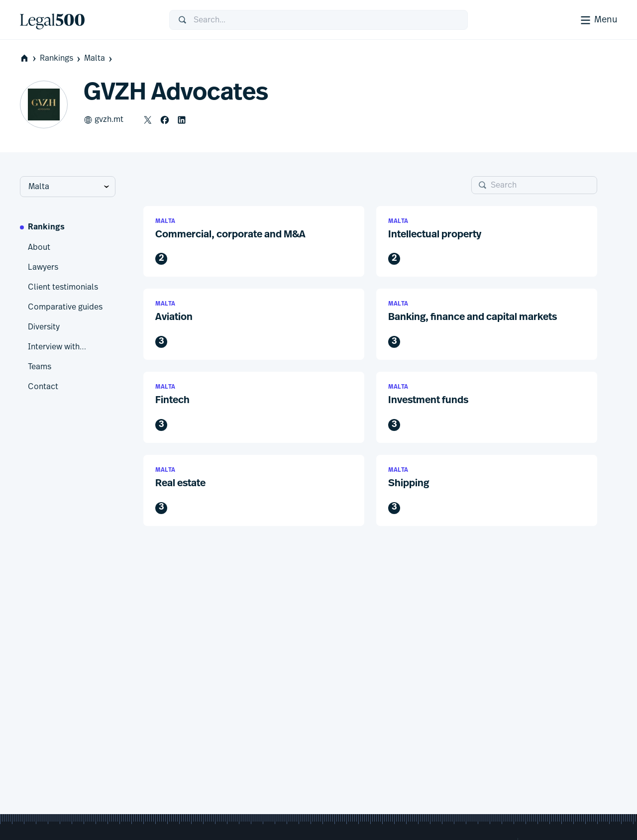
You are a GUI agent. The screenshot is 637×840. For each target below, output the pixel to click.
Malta (99, 58)
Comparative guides (65, 307)
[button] (254, 242)
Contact (43, 387)
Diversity (44, 327)
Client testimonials (63, 287)
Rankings (61, 58)
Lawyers (43, 267)
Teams (40, 367)
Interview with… (57, 347)
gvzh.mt (104, 120)
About (39, 247)
